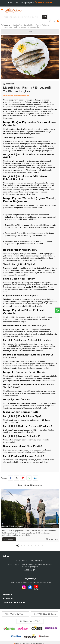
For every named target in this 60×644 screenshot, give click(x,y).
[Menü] (2, 10)
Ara (45, 17)
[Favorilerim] (49, 21)
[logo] (13, 10)
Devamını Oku (9, 539)
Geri (30, 32)
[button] (18, 545)
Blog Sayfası (17, 25)
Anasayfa (6, 25)
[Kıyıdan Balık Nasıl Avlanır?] (30, 509)
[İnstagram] (24, 587)
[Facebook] (30, 587)
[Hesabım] (54, 21)
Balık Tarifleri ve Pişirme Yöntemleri (37, 25)
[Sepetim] (58, 21)
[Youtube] (36, 587)
